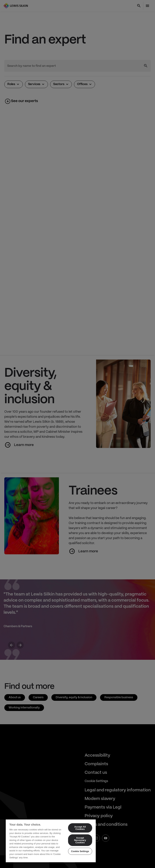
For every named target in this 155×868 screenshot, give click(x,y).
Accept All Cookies (80, 828)
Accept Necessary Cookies (80, 840)
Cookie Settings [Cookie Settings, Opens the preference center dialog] (80, 851)
